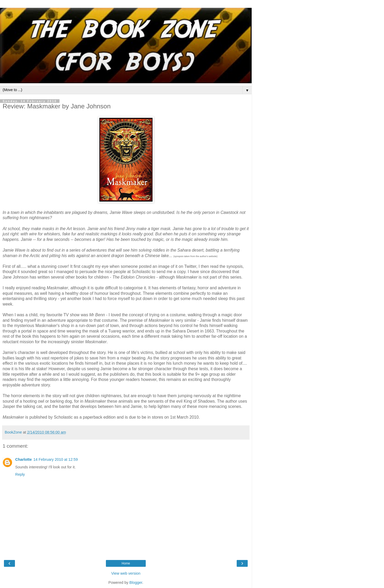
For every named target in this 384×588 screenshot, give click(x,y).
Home (126, 563)
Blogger (136, 583)
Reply (20, 474)
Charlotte (23, 459)
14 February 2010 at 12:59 (56, 459)
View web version (126, 573)
